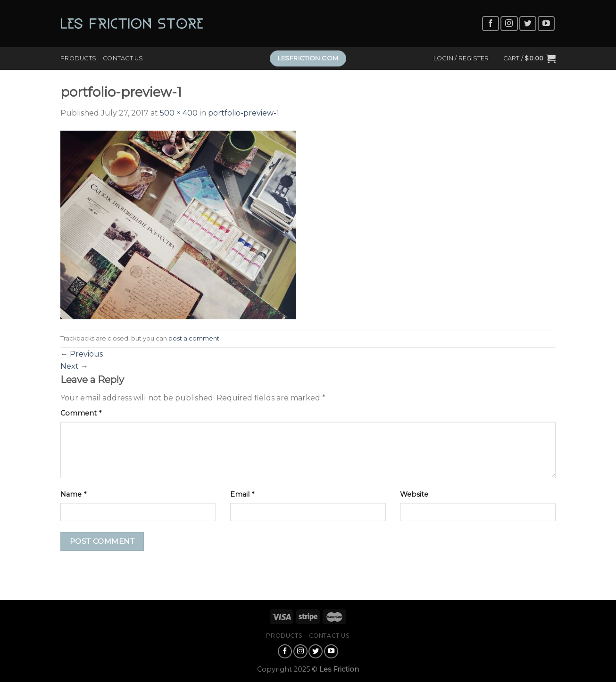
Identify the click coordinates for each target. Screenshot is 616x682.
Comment (81, 413)
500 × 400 (179, 113)
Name (73, 494)
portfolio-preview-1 (244, 113)
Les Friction (339, 669)
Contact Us (123, 58)
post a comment (194, 338)
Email (242, 494)
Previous (82, 354)
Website (414, 494)
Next (74, 366)
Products (78, 58)
